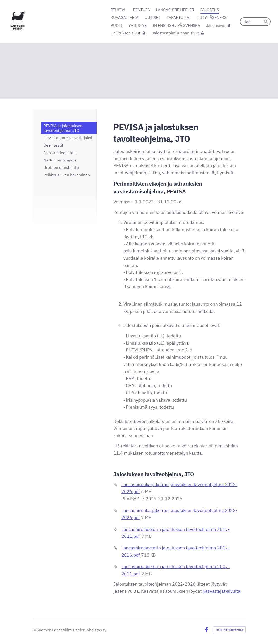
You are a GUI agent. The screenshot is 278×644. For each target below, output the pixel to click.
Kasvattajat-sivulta (221, 591)
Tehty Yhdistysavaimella (229, 630)
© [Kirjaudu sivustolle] (35, 630)
